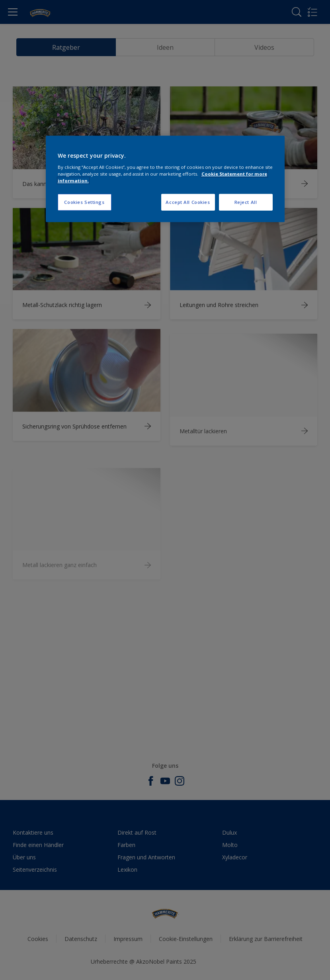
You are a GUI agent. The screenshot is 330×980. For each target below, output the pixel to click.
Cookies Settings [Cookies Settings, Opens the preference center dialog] (84, 202)
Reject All (246, 202)
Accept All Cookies (188, 202)
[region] (165, 179)
